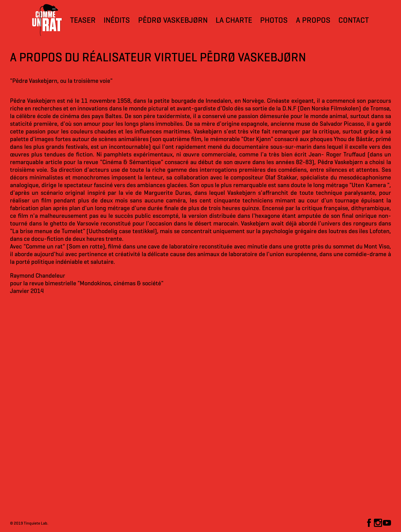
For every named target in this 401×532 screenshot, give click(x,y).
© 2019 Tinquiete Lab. (29, 523)
